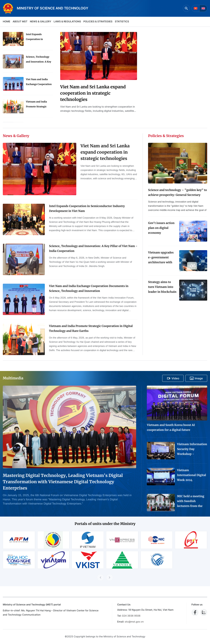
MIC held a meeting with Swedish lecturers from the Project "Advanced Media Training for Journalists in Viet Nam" (191, 502)
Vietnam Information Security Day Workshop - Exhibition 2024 (192, 450)
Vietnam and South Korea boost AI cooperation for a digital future (171, 428)
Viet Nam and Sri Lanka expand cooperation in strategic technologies (93, 93)
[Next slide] (110, 577)
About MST (20, 22)
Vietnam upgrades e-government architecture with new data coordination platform (161, 258)
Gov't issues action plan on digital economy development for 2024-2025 (161, 228)
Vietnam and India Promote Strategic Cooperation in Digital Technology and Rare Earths (38, 105)
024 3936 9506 (131, 616)
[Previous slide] (100, 577)
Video (173, 378)
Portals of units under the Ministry (105, 524)
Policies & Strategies (98, 22)
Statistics (122, 22)
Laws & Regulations (67, 22)
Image (196, 378)
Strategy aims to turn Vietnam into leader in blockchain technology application (162, 287)
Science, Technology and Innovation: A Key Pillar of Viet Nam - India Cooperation (38, 60)
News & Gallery (41, 22)
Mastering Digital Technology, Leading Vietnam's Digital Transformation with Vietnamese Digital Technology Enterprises (63, 482)
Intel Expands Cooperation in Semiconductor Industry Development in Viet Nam (39, 37)
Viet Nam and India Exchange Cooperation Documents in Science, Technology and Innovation (39, 82)
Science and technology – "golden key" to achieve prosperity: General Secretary (177, 193)
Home (6, 22)
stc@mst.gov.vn (134, 622)
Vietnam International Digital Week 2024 (191, 475)
